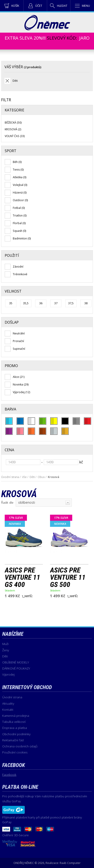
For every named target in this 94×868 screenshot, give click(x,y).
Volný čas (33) (15, 136)
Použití (12, 255)
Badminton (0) (22, 238)
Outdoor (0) (20, 200)
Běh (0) (17, 162)
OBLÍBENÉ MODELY (16, 662)
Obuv (41, 477)
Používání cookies (15, 752)
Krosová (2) (13, 129)
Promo (11, 366)
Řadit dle (7, 502)
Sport (11, 151)
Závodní (18, 267)
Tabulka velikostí (14, 722)
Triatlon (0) (20, 215)
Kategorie (14, 110)
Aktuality (8, 703)
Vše (24, 477)
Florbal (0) (19, 223)
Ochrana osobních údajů (20, 746)
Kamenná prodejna (16, 716)
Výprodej (8, 674)
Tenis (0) (18, 170)
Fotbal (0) (19, 208)
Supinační (19, 349)
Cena (9, 450)
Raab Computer (70, 863)
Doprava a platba (15, 728)
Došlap (12, 322)
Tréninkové (20, 274)
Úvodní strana (10, 477)
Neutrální (19, 333)
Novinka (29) (21, 384)
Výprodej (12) (21, 392)
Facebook (9, 774)
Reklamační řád (13, 740)
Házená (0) (20, 193)
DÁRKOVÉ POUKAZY (16, 668)
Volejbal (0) (20, 185)
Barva (10, 409)
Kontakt (8, 709)
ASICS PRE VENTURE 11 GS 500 (68, 577)
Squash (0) (19, 231)
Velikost (13, 291)
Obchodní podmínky (16, 734)
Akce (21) (19, 377)
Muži (5, 644)
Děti (15, 81)
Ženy (6, 650)
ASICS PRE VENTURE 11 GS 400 (22, 577)
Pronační (18, 341)
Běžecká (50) (13, 123)
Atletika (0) (20, 177)
